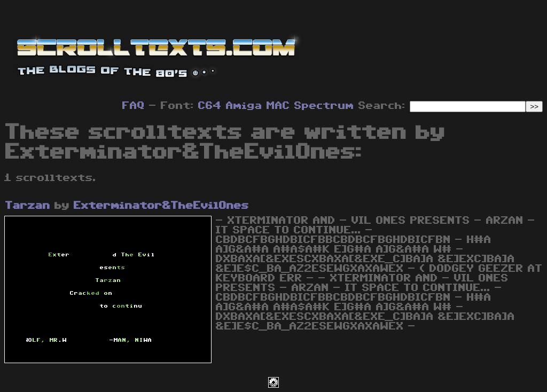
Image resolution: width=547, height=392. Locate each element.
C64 (210, 106)
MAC (278, 106)
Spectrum (324, 106)
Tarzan (28, 206)
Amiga (244, 106)
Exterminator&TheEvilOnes (161, 206)
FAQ (134, 106)
